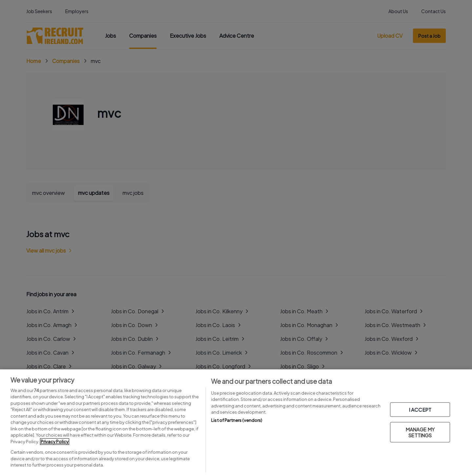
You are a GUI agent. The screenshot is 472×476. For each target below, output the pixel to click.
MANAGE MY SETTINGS (420, 432)
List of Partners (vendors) (237, 420)
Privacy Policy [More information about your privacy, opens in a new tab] (55, 442)
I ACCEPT (420, 410)
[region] (236, 423)
